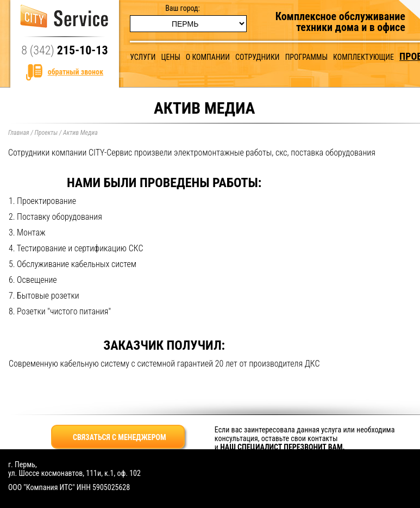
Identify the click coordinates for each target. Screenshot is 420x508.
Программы (306, 57)
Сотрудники (257, 57)
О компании (208, 57)
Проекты (46, 133)
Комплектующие (363, 57)
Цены (171, 57)
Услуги (143, 57)
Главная (19, 133)
